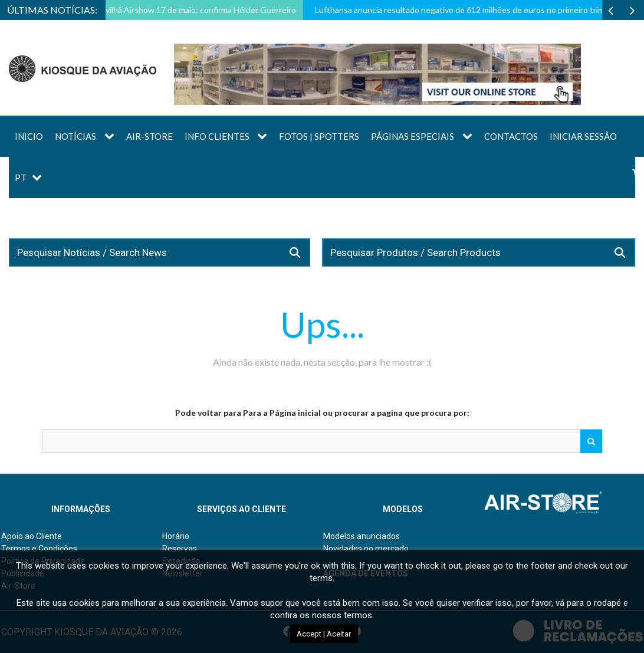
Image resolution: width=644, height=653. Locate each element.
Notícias (75, 136)
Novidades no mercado (366, 549)
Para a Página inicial (282, 413)
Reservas (180, 549)
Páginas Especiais (413, 136)
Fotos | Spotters (319, 136)
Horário (176, 536)
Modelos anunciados (362, 536)
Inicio (29, 136)
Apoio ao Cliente (32, 536)
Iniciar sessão (583, 136)
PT (21, 178)
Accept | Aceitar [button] (324, 634)
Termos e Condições (39, 549)
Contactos (511, 136)
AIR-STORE (149, 136)
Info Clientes (217, 136)
